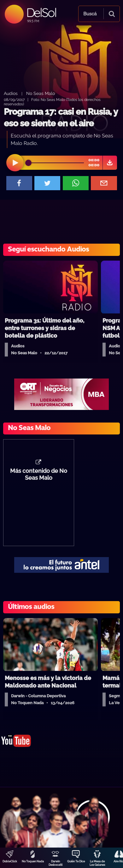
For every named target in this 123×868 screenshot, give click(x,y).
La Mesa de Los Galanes (97, 863)
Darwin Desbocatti (56, 863)
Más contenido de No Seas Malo (39, 474)
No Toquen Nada (33, 861)
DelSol (41, 12)
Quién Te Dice (76, 861)
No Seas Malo (41, 93)
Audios (11, 93)
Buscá (90, 14)
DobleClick (10, 861)
